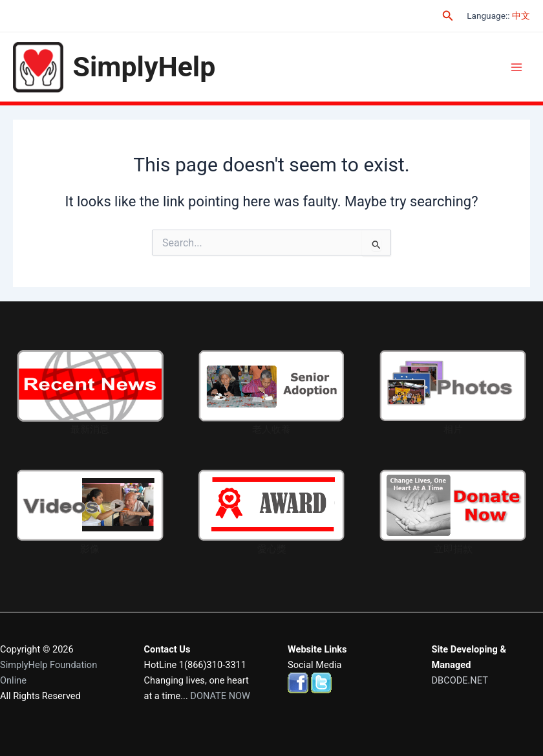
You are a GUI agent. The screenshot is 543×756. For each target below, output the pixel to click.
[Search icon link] (448, 16)
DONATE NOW (220, 696)
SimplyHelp (144, 67)
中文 (521, 16)
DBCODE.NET (460, 680)
